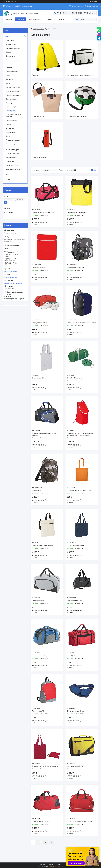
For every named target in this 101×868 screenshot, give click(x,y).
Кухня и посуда (11, 44)
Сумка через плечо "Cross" (76, 711)
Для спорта (10, 103)
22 (46, 842)
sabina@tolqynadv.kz (11, 277)
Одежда (9, 52)
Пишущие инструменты (14, 95)
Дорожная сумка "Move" (75, 601)
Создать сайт (7, 1)
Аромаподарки (11, 158)
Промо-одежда (11, 107)
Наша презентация (35, 19)
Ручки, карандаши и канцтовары (12, 145)
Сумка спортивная (38, 601)
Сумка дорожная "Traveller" (41, 821)
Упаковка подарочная (13, 169)
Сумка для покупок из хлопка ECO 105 (79, 490)
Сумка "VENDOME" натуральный (42, 545)
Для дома (9, 68)
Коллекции (10, 79)
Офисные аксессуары (13, 48)
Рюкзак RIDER (36, 490)
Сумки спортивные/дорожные (77, 116)
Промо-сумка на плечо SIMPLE (77, 212)
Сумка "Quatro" (72, 656)
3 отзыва (95, 1)
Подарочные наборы (13, 165)
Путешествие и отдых (13, 140)
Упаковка (9, 64)
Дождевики (10, 161)
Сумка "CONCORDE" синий (75, 545)
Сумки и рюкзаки (11, 111)
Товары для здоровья (13, 150)
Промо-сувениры (12, 121)
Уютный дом (10, 128)
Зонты (8, 83)
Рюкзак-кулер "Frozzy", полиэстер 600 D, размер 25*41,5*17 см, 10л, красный (80, 434)
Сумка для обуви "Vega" (40, 323)
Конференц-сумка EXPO (75, 766)
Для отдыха (10, 40)
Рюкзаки (35, 75)
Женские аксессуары (13, 87)
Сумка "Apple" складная (75, 378)
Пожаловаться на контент (56, 866)
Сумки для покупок (38, 116)
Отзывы (7, 180)
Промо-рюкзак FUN (38, 711)
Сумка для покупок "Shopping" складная (45, 766)
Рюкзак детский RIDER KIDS (76, 268)
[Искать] (77, 19)
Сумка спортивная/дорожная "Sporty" (44, 212)
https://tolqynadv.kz (11, 271)
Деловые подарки (12, 99)
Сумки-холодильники (39, 157)
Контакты (49, 19)
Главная (9, 19)
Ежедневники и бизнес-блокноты (14, 116)
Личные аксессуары (13, 60)
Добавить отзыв (93, 6)
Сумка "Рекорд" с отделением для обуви (80, 821)
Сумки (8, 76)
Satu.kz (59, 864)
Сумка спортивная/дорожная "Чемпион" (45, 656)
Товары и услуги (39, 29)
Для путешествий (12, 72)
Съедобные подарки (13, 91)
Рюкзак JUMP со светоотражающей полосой (82, 323)
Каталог (19, 19)
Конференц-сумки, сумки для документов (81, 75)
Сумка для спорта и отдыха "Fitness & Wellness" (44, 434)
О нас (6, 175)
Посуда (8, 124)
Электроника (10, 56)
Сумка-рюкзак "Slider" (39, 378)
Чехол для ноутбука (39, 268)
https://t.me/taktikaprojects (13, 283)
